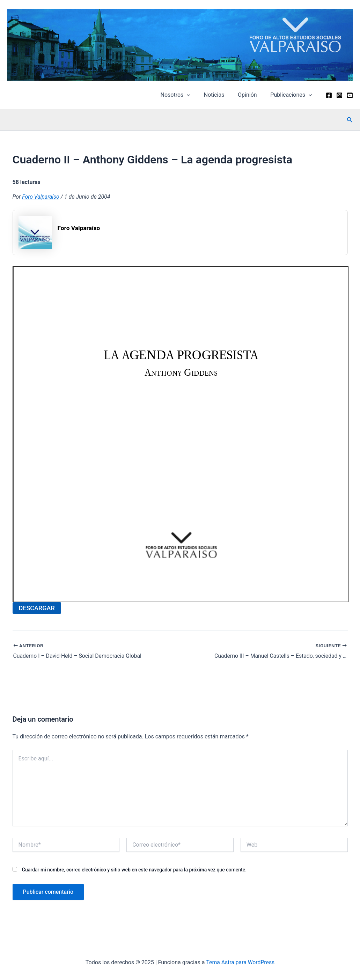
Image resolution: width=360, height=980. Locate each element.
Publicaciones (292, 95)
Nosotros (183, 95)
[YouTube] (350, 95)
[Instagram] (339, 95)
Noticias (220, 95)
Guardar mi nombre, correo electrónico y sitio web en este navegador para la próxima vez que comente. (134, 870)
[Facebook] (329, 95)
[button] (350, 120)
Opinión (251, 95)
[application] (195, 95)
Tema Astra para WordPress (240, 962)
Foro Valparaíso (41, 197)
